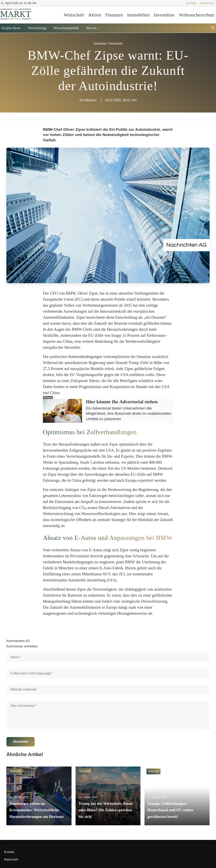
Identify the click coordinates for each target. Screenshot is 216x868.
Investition (164, 15)
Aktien (94, 15)
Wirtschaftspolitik (66, 28)
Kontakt (191, 3)
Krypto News (11, 28)
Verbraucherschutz (196, 15)
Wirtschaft (74, 15)
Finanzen (114, 15)
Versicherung (37, 28)
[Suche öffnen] (213, 28)
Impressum (207, 3)
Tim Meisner (88, 100)
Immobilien (138, 15)
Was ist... (92, 28)
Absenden (21, 742)
